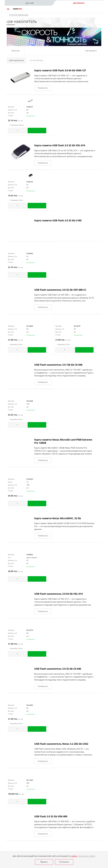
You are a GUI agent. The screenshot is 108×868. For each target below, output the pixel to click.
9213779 (30, 630)
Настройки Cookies (87, 856)
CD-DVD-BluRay (36, 60)
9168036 (30, 555)
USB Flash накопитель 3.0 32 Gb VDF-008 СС (60, 290)
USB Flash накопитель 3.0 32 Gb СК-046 (58, 669)
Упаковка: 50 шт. (16, 200)
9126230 (30, 479)
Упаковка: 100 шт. (17, 125)
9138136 (30, 182)
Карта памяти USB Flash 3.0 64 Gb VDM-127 (60, 70)
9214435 (30, 705)
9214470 (77, 326)
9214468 (30, 326)
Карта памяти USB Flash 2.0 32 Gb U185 (58, 220)
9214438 (30, 401)
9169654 (30, 253)
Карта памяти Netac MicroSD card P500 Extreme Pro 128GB (63, 441)
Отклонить (64, 862)
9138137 (30, 107)
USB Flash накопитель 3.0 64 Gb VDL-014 (58, 594)
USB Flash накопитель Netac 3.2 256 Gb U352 (61, 744)
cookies (74, 856)
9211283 (30, 780)
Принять (44, 862)
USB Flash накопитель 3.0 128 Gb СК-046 (58, 365)
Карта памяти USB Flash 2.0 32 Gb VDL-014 (60, 145)
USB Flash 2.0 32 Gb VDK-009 (51, 816)
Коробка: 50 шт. (16, 345)
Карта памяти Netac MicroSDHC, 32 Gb (58, 518)
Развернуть (43, 88)
